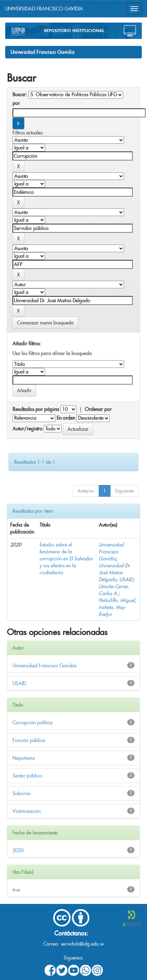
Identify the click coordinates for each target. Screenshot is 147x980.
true (16, 890)
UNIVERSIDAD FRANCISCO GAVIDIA (44, 9)
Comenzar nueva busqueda (45, 323)
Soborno (22, 793)
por (16, 103)
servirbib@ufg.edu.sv (82, 944)
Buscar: (20, 94)
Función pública (29, 740)
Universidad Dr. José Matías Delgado (115, 573)
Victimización (27, 811)
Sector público (27, 776)
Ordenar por (98, 409)
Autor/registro (27, 429)
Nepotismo (24, 758)
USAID (126, 579)
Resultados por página (36, 409)
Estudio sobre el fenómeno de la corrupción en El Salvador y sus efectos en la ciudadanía (66, 559)
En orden (66, 418)
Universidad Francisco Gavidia (42, 52)
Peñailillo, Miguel (117, 600)
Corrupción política (32, 723)
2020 (18, 850)
